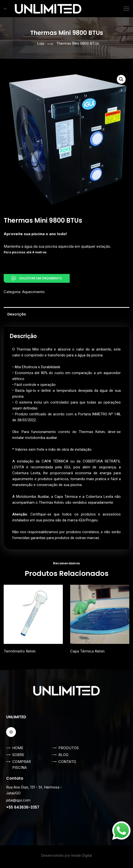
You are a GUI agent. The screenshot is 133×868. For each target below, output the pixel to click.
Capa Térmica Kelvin (87, 651)
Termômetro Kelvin (20, 651)
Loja (41, 43)
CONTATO (67, 762)
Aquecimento (33, 292)
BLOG (63, 755)
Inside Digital (82, 855)
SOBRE (18, 755)
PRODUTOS (69, 748)
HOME (18, 748)
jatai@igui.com (18, 800)
